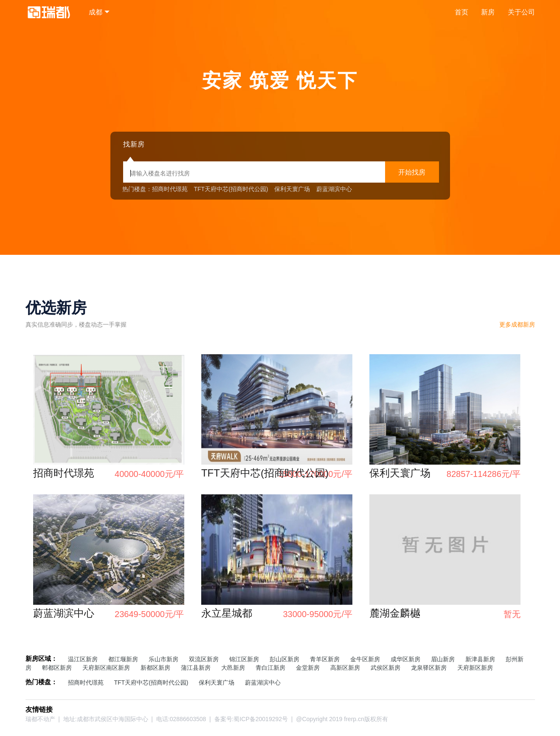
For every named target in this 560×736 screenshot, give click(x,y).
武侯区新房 (386, 668)
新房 (488, 12)
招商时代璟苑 (170, 189)
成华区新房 (405, 659)
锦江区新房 (244, 659)
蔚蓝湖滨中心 (334, 189)
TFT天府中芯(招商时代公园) (231, 189)
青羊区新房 (325, 659)
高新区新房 (345, 668)
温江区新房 (83, 659)
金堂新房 (308, 668)
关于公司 (521, 12)
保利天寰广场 (292, 189)
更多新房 (517, 324)
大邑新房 (233, 668)
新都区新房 (155, 668)
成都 (96, 12)
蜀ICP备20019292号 (261, 719)
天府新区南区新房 (106, 668)
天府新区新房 (475, 668)
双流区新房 (204, 659)
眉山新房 (443, 659)
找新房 (134, 144)
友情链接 (39, 709)
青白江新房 (270, 668)
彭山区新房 (284, 659)
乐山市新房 (163, 659)
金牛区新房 (365, 659)
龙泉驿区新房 (429, 668)
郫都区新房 (57, 668)
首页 (462, 12)
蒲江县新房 (196, 668)
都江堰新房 (123, 659)
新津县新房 (480, 659)
